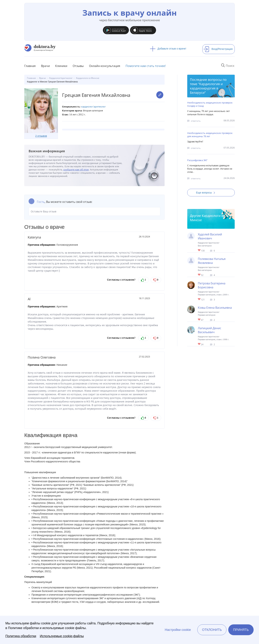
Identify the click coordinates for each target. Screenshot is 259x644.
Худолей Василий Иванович (210, 236)
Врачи (45, 66)
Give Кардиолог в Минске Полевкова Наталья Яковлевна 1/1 (199, 275)
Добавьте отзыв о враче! (168, 49)
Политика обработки (21, 636)
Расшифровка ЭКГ (197, 160)
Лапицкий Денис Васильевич (210, 330)
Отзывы (78, 66)
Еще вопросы (207, 193)
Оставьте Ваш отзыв (94, 211)
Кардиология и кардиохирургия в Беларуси (206, 88)
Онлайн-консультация (105, 66)
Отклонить (212, 630)
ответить (196, 121)
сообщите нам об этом (76, 170)
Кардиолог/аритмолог (93, 107)
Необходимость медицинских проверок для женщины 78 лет (210, 135)
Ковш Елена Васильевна (215, 308)
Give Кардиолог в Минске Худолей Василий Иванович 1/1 (199, 250)
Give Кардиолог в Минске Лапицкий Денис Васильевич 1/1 (199, 344)
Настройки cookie (178, 630)
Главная (30, 66)
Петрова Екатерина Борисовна (212, 285)
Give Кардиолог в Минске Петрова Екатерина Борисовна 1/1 (199, 299)
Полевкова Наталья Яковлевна (212, 261)
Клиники (61, 66)
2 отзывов (41, 136)
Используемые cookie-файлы (62, 636)
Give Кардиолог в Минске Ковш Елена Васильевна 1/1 (199, 320)
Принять (241, 630)
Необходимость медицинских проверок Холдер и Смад (210, 104)
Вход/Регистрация (218, 49)
